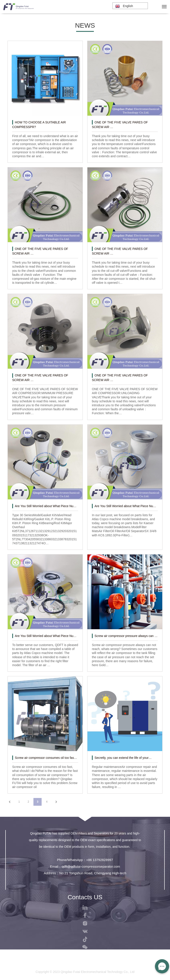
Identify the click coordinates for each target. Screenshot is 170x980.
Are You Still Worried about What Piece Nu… (46, 506)
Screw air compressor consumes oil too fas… (46, 758)
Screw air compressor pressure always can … (126, 636)
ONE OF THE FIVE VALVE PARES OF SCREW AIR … (120, 125)
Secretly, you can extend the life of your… (123, 758)
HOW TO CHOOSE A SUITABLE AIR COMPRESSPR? (39, 125)
